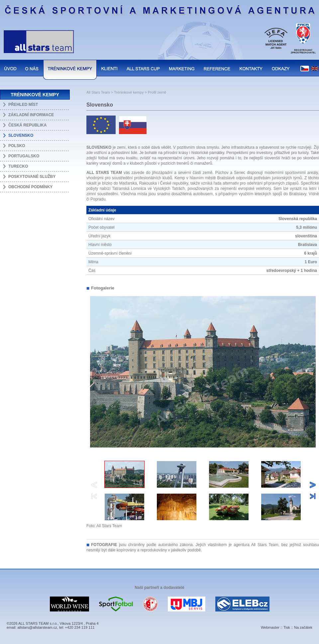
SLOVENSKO (21, 135)
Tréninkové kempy (129, 92)
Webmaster (270, 627)
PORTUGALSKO (24, 156)
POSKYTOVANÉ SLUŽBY (32, 177)
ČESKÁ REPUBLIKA (27, 125)
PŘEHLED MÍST (23, 105)
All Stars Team (98, 92)
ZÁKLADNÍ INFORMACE (31, 115)
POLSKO (17, 146)
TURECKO (18, 166)
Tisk (287, 627)
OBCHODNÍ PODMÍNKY (30, 187)
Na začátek (303, 627)
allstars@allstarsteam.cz (37, 627)
